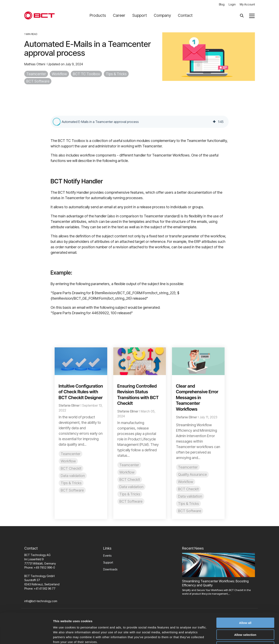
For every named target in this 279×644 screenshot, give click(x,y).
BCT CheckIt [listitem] (71, 468)
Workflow (59, 74)
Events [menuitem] (107, 556)
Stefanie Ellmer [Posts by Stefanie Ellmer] (69, 405)
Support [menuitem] (108, 562)
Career (121, 15)
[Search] (242, 16)
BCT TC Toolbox (86, 74)
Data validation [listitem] (73, 476)
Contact (185, 15)
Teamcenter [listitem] (71, 454)
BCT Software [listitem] (72, 490)
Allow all (245, 594)
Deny (245, 618)
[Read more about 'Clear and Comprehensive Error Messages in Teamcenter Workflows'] (198, 361)
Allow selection (245, 606)
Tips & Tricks (116, 74)
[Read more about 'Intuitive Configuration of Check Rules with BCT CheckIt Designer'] (81, 361)
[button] (252, 16)
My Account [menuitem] (247, 4)
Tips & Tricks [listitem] (71, 483)
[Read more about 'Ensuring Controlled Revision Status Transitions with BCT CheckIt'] (140, 361)
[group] (140, 122)
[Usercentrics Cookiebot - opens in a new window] (26, 636)
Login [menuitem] (232, 4)
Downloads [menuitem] (110, 569)
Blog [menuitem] (222, 4)
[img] (214, 122)
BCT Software (38, 81)
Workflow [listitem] (68, 461)
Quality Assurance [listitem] (192, 474)
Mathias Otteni (35, 64)
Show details (212, 636)
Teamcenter (36, 74)
